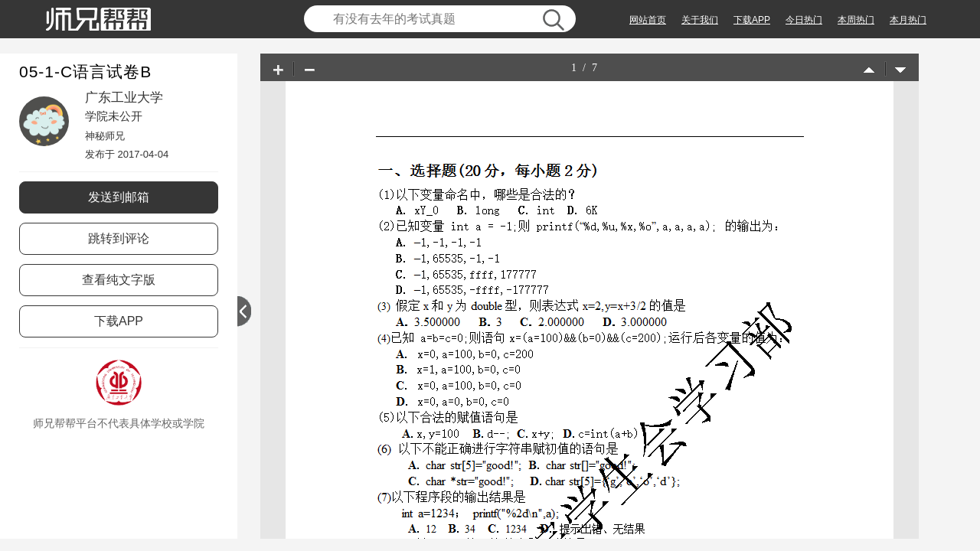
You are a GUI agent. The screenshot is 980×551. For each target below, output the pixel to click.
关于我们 (700, 20)
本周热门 (856, 20)
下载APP (752, 20)
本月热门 (908, 20)
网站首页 (648, 20)
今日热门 (804, 20)
